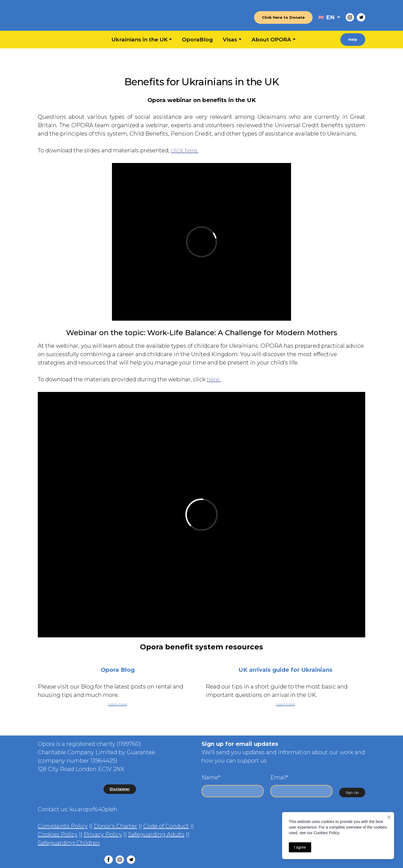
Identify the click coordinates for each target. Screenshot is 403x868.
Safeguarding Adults (156, 834)
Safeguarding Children (69, 843)
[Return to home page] (66, 17)
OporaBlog (197, 40)
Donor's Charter (115, 826)
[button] (283, 17)
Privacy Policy (103, 834)
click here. (185, 150)
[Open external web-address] (321, 17)
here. (214, 379)
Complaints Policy (63, 826)
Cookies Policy (58, 834)
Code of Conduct (166, 826)
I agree (300, 847)
